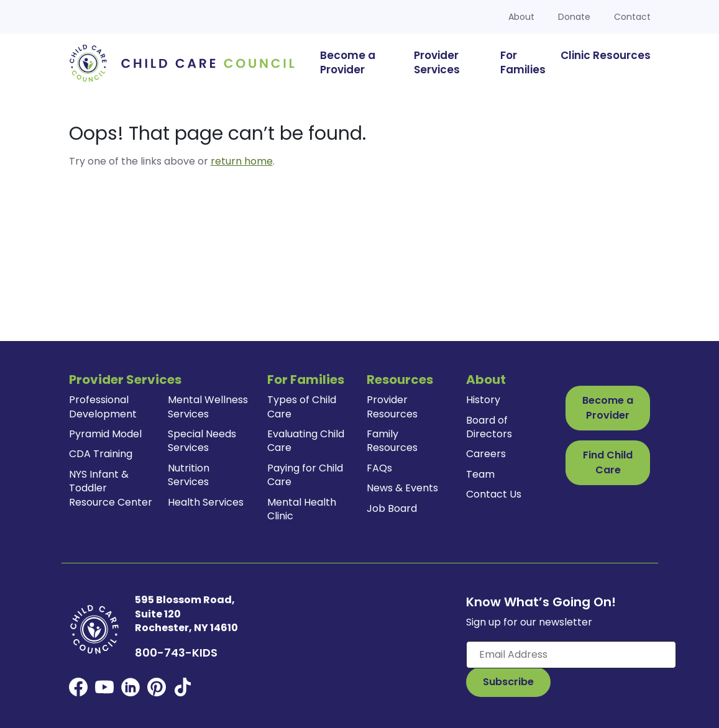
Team (480, 474)
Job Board (392, 508)
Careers (486, 454)
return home (242, 161)
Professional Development (103, 407)
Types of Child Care (302, 407)
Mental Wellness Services (208, 407)
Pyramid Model (105, 434)
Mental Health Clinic (302, 509)
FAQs (379, 468)
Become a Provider (608, 408)
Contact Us (494, 494)
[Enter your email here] (571, 655)
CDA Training (101, 454)
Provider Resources (392, 407)
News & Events (402, 488)
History (483, 400)
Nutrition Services (189, 475)
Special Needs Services (202, 441)
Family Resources (392, 441)
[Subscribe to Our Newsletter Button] (508, 682)
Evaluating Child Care (306, 441)
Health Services (206, 502)
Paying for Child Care (305, 475)
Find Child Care (608, 462)
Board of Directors (489, 427)
